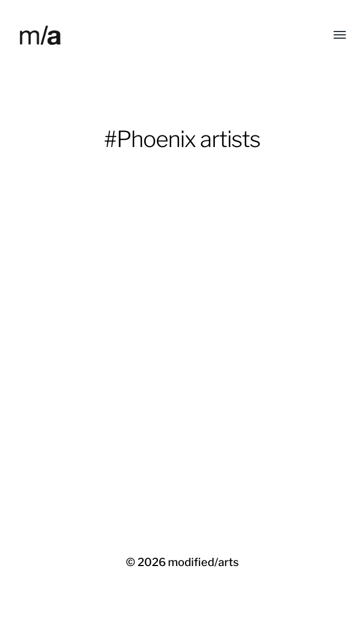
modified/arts (203, 562)
